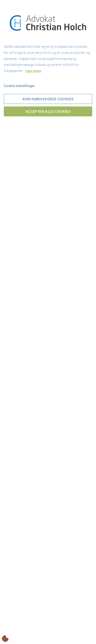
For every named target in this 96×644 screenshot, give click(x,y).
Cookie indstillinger (19, 86)
